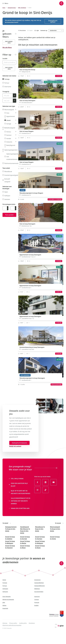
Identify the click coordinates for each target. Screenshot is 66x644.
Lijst (37, 30)
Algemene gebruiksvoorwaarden (12, 625)
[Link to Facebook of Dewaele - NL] (37, 482)
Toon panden (9, 215)
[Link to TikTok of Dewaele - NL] (46, 490)
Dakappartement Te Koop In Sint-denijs (11, 529)
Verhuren (5, 592)
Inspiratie (5, 608)
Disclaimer (32, 623)
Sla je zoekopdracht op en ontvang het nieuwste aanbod (20, 501)
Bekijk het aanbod (15, 446)
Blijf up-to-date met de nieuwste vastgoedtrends (20, 492)
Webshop (37, 589)
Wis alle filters (7, 47)
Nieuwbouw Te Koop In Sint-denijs (40, 529)
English (36, 605)
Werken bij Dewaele (8, 600)
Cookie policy (23, 623)
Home (4, 8)
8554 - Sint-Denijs (22, 8)
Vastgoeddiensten (40, 586)
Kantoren (37, 597)
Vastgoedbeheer (39, 583)
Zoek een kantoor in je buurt (18, 485)
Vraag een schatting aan (19, 508)
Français (37, 602)
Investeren (38, 580)
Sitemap (5, 623)
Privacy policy (13, 623)
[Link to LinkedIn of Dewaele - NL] (46, 482)
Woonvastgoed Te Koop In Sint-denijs (55, 529)
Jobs (4, 602)
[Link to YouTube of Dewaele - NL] (54, 482)
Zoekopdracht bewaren (19, 443)
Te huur (5, 586)
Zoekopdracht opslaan (53, 21)
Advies (4, 605)
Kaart (30, 30)
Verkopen (5, 589)
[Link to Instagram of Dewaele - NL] (37, 490)
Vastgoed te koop (12, 8)
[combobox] (9, 62)
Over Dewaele (7, 597)
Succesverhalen (39, 592)
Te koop (5, 583)
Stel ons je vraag (16, 479)
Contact (37, 600)
